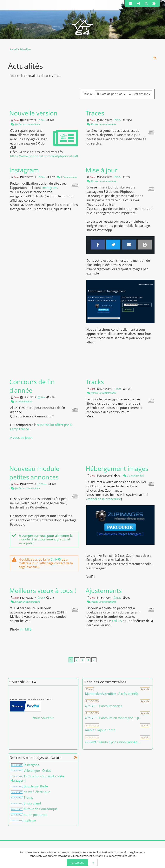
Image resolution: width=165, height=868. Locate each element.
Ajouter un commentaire (25, 124)
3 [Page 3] (82, 660)
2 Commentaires (134, 475)
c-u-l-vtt (91, 742)
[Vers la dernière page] (94, 660)
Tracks (95, 381)
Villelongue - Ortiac (37, 771)
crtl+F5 (117, 621)
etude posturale (35, 815)
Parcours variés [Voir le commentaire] (111, 706)
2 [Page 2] (77, 660)
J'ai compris (77, 863)
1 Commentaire (67, 177)
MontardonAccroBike (101, 694)
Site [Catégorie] (41, 120)
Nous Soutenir (43, 718)
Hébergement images (117, 468)
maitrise (30, 821)
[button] (130, 3)
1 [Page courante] (71, 660)
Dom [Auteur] (16, 120)
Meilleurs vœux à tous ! (43, 590)
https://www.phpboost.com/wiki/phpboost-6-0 (44, 156)
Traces (95, 113)
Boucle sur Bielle (36, 786)
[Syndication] (155, 58)
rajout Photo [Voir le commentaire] (106, 730)
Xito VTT (91, 706)
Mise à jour (102, 170)
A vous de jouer (21, 437)
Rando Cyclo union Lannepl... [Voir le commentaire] (119, 742)
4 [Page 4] (88, 660)
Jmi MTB (26, 629)
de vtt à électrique (37, 792)
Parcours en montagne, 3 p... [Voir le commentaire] (120, 718)
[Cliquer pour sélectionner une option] (111, 94)
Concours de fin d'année (32, 386)
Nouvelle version (33, 113)
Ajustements (104, 590)
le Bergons (31, 765)
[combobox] (111, 94)
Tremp (28, 798)
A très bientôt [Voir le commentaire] (128, 694)
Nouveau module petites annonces (34, 472)
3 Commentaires (21, 401)
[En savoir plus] (93, 863)
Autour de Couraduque (41, 809)
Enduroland (32, 803)
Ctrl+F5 (56, 559)
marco (90, 730)
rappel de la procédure (104, 499)
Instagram (24, 170)
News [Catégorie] (42, 484)
